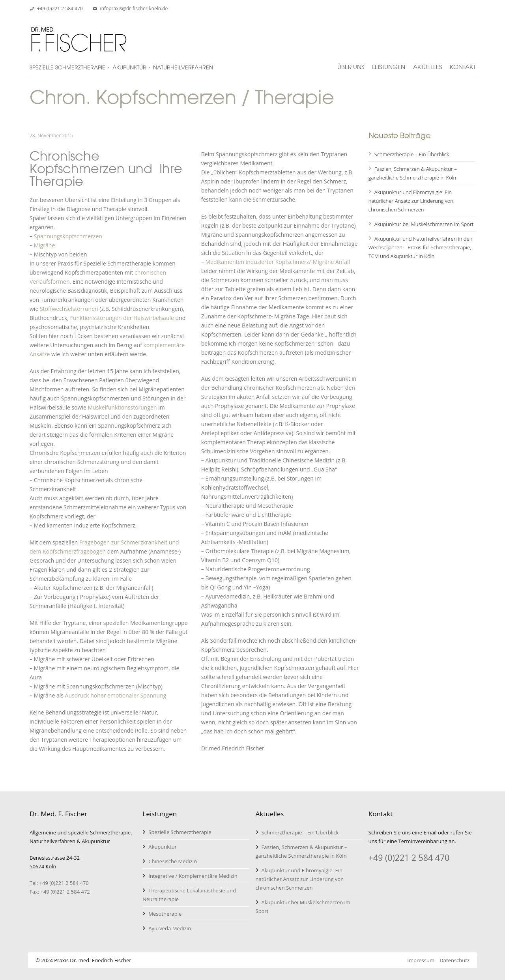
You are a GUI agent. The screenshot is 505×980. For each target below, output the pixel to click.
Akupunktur (163, 847)
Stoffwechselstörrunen (69, 309)
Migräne (45, 245)
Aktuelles (427, 64)
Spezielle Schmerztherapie (180, 832)
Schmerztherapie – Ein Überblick (412, 154)
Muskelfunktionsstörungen (122, 407)
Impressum (421, 960)
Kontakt (463, 64)
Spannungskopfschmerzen (68, 236)
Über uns (351, 64)
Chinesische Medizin (173, 861)
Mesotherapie (165, 914)
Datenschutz (454, 960)
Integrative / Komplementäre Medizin (193, 876)
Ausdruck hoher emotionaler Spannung (116, 695)
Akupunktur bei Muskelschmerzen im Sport (424, 224)
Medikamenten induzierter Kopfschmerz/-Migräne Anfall (278, 262)
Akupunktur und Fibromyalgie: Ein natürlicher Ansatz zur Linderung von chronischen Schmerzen (411, 201)
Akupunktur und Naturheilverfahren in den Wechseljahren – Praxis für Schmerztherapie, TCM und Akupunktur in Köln (421, 247)
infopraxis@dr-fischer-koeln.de (134, 8)
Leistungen (389, 64)
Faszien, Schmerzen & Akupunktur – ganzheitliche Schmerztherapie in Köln (413, 173)
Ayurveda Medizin (170, 928)
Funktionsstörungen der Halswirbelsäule (122, 318)
